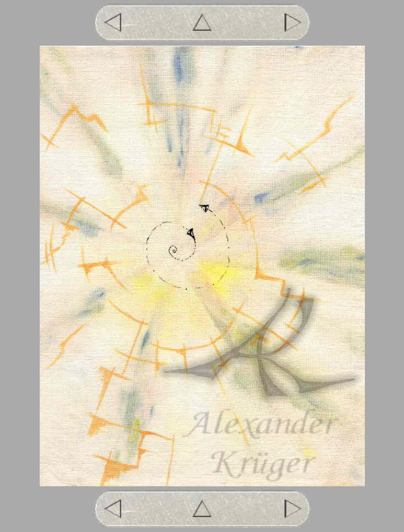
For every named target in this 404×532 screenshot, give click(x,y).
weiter (292, 23)
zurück (112, 23)
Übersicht (203, 23)
